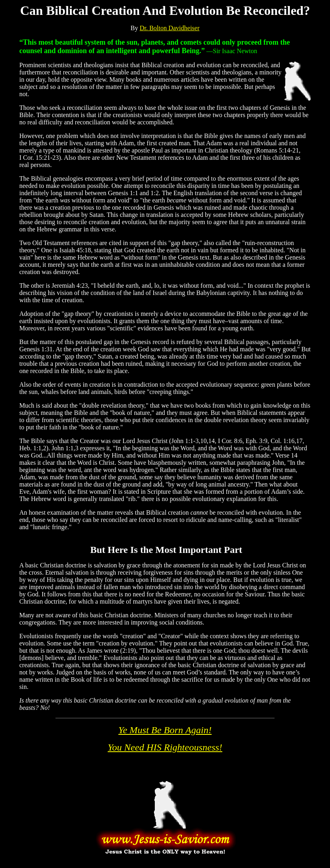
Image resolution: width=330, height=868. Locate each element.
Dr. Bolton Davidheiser (169, 28)
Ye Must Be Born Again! (165, 730)
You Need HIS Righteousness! (165, 747)
